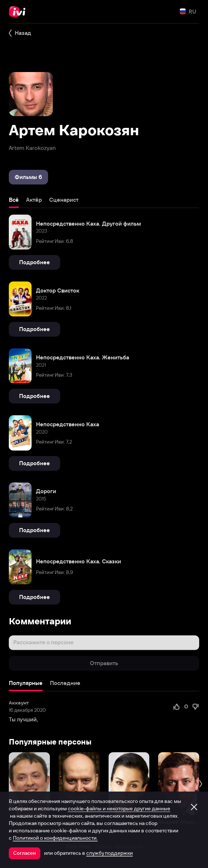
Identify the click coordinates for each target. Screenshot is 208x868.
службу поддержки (110, 853)
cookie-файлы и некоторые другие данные (119, 808)
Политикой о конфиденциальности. (55, 838)
